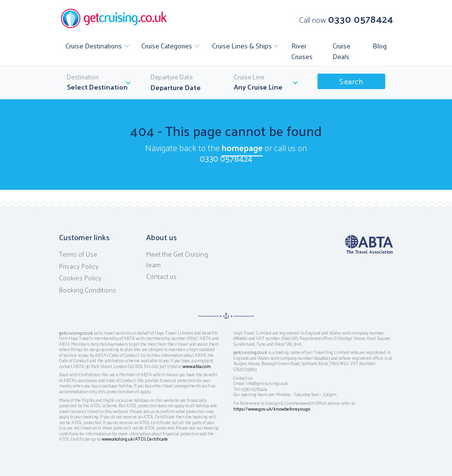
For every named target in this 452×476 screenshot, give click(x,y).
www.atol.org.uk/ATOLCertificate (135, 439)
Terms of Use (78, 254)
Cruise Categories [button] (167, 46)
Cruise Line (249, 77)
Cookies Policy (80, 278)
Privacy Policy (79, 266)
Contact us (161, 276)
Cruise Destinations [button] (94, 46)
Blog (380, 46)
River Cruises (302, 51)
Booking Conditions (88, 290)
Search (351, 81)
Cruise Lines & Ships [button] (242, 46)
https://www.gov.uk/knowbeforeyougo (272, 409)
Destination (83, 77)
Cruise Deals (341, 51)
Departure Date (172, 77)
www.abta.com (197, 366)
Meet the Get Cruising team (177, 259)
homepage (242, 147)
